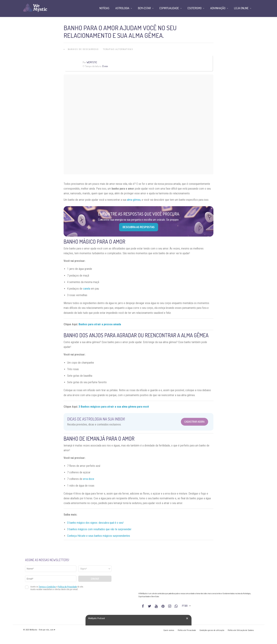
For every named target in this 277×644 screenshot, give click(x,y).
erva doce (89, 479)
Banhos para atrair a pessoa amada (100, 324)
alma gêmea (134, 200)
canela (87, 289)
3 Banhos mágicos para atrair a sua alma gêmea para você (114, 407)
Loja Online (241, 8)
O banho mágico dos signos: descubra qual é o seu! (95, 523)
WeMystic (92, 62)
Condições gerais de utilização (212, 630)
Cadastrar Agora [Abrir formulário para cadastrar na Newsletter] (195, 422)
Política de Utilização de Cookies (241, 630)
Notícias (104, 8)
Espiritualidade (169, 8)
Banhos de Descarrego (83, 49)
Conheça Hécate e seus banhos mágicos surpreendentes (99, 536)
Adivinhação (218, 8)
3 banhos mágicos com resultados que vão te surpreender (99, 529)
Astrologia (122, 8)
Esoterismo (195, 8)
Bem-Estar (144, 8)
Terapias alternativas (118, 49)
